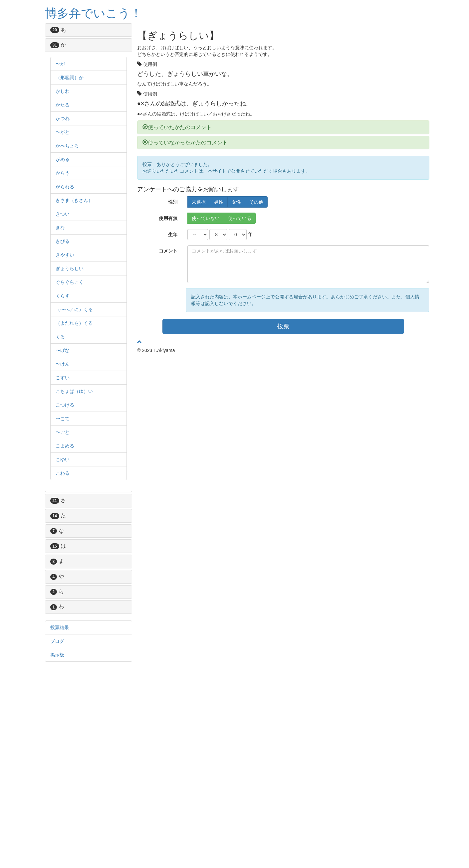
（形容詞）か (70, 78)
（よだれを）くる (74, 323)
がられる (65, 187)
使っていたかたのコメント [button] (177, 127)
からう (63, 173)
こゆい (63, 459)
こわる (63, 473)
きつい (63, 214)
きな (60, 228)
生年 (173, 235)
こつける (65, 405)
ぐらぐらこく (70, 282)
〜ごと (63, 432)
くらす (63, 296)
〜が (60, 64)
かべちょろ (67, 146)
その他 (256, 202)
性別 (173, 202)
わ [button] (65, 607)
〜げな (63, 350)
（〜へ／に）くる (74, 309)
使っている (240, 218)
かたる (63, 105)
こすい (63, 378)
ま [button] (65, 561)
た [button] (66, 516)
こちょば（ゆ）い (74, 391)
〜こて (63, 419)
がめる (63, 159)
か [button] (66, 45)
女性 (236, 202)
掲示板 (57, 655)
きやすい (65, 255)
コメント (168, 251)
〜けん (63, 364)
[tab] (89, 30)
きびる (63, 241)
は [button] (66, 546)
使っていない (206, 218)
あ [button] (66, 30)
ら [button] (65, 592)
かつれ (63, 118)
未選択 (199, 202)
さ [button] (66, 500)
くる (60, 337)
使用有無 (168, 218)
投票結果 (60, 627)
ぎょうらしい (70, 268)
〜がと (63, 132)
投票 (283, 326)
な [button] (65, 531)
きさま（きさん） (74, 200)
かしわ (63, 91)
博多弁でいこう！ (94, 13)
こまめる (65, 446)
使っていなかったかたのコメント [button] (185, 143)
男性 (219, 202)
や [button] (65, 576)
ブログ (57, 641)
